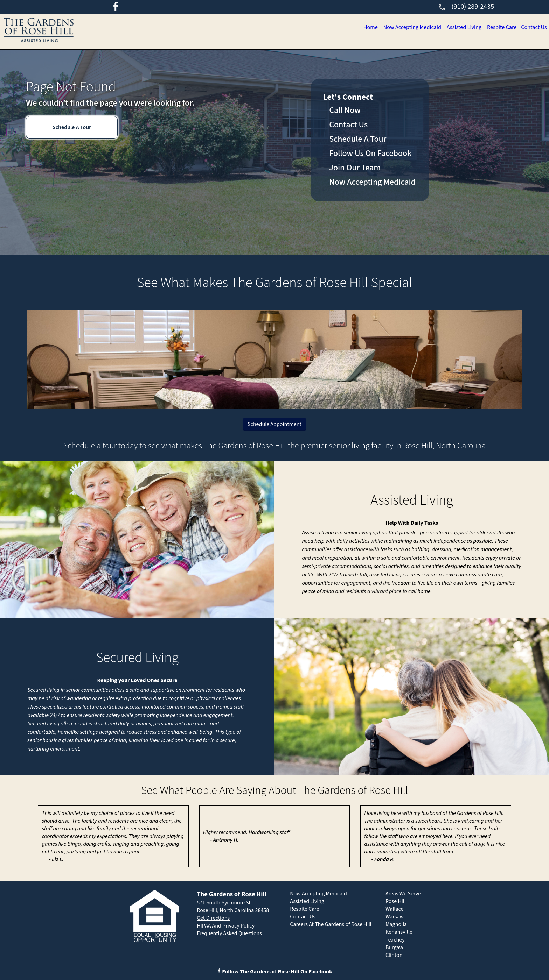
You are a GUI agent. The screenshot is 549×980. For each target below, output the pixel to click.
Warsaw (395, 917)
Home (277, 28)
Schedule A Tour (72, 127)
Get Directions (213, 918)
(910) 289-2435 (466, 7)
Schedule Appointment (274, 424)
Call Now (345, 110)
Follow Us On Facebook (370, 153)
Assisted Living (415, 28)
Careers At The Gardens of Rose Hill (331, 924)
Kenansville (399, 932)
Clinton (394, 955)
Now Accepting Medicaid (340, 28)
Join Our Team (355, 168)
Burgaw (394, 947)
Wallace (395, 909)
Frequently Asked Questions (229, 933)
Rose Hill (396, 901)
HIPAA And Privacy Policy (226, 926)
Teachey (395, 940)
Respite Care (474, 28)
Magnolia (396, 924)
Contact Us (525, 28)
